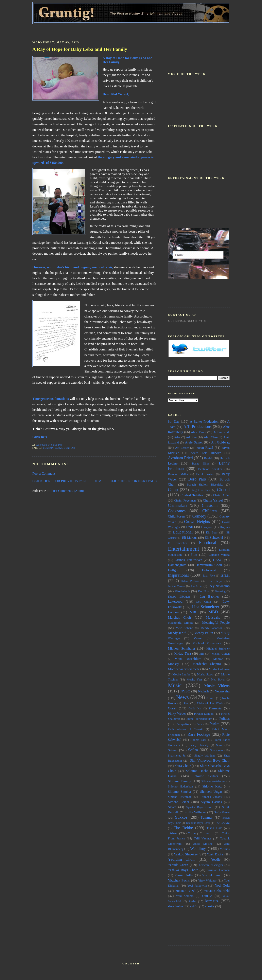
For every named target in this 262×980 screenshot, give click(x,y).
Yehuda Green (178, 865)
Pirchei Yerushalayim (199, 719)
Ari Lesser (182, 448)
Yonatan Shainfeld (217, 891)
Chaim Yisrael (213, 500)
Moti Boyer (218, 680)
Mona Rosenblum (188, 659)
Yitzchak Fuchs (179, 880)
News (182, 697)
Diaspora (207, 527)
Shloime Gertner (206, 776)
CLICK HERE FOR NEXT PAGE (133, 481)
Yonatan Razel (185, 891)
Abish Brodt (199, 432)
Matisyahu (213, 618)
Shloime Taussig (180, 781)
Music (175, 685)
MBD (213, 612)
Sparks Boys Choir (199, 807)
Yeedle (216, 860)
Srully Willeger (195, 812)
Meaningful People (216, 623)
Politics (224, 719)
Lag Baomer (209, 596)
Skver (172, 807)
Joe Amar (197, 586)
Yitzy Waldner (207, 880)
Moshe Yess (194, 679)
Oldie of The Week (210, 703)
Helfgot (173, 570)
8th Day (174, 422)
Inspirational (178, 575)
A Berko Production (204, 422)
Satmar (173, 750)
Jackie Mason (177, 586)
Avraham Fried (180, 458)
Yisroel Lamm (212, 875)
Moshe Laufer (181, 674)
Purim (214, 724)
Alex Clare (211, 437)
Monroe (218, 659)
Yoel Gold (222, 885)
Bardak (208, 458)
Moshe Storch (206, 674)
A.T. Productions (197, 427)
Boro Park (197, 479)
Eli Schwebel (214, 538)
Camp (173, 490)
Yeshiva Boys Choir (183, 870)
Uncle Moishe (203, 844)
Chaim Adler (221, 495)
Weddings (198, 849)
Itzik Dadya (214, 581)
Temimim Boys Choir (198, 823)
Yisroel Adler (184, 875)
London (173, 612)
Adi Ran (191, 437)
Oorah (172, 708)
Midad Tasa (183, 654)
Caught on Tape (201, 490)
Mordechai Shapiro (207, 664)
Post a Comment (44, 474)
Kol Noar (204, 591)
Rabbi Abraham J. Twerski (186, 729)
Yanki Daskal (215, 854)
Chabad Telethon (192, 495)
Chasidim (210, 505)
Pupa (199, 724)
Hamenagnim (177, 565)
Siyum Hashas (211, 802)
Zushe (192, 901)
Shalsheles (217, 750)
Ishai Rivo (209, 576)
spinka (194, 906)
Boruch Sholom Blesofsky (205, 484)
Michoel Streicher (218, 648)
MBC (194, 612)
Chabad (223, 490)
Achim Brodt (221, 432)
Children (209, 511)
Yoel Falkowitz (197, 885)
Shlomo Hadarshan (180, 786)
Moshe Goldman (219, 669)
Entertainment (184, 549)
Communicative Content (59, 448)
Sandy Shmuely (199, 745)
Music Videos (217, 686)
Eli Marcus (190, 538)
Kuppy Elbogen (179, 596)
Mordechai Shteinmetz (184, 669)
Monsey (173, 664)
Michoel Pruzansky (207, 643)
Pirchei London (204, 714)
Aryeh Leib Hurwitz (206, 453)
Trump (209, 833)
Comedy (199, 516)
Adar (177, 437)
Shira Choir (183, 766)
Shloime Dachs (197, 771)
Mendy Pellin (204, 633)
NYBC (185, 691)
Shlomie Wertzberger (213, 781)
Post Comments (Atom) (68, 491)
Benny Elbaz (200, 464)
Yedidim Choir (181, 859)
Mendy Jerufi (177, 633)
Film (194, 555)
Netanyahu (222, 691)
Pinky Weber (177, 714)
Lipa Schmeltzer (205, 607)
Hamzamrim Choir (209, 565)
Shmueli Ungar (211, 792)
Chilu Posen (176, 516)
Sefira (193, 750)
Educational (183, 532)
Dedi (189, 527)
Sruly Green (222, 812)
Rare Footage (199, 734)
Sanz (219, 745)
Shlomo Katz (212, 786)
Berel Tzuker (205, 474)
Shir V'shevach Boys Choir (210, 760)
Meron (198, 638)
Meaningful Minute (181, 623)
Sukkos (181, 817)
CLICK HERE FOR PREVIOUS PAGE (60, 481)
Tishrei (173, 833)
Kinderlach (182, 591)
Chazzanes (177, 511)
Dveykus (225, 527)
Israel (225, 575)
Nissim (211, 698)
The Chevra (222, 823)
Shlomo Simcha (179, 792)
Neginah (204, 691)
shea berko (175, 906)
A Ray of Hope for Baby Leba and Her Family (80, 49)
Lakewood (175, 602)
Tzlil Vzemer (203, 838)
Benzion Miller (178, 474)
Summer (207, 818)
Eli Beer (212, 532)
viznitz (210, 906)
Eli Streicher (177, 543)
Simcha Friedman (180, 797)
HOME (99, 481)
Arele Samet (194, 442)
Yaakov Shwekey (186, 854)
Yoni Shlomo (185, 896)
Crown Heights (197, 522)
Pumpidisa (183, 724)
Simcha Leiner (179, 802)
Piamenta (215, 708)
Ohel (186, 703)
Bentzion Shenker (210, 469)
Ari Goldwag (220, 442)
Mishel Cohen (221, 654)
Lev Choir (204, 602)
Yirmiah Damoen (218, 870)
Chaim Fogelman (185, 500)
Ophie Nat (195, 709)
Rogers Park (198, 740)
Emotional (208, 543)
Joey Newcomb (219, 586)
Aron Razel (205, 448)
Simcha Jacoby (212, 797)
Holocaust (209, 570)
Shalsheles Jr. (177, 755)
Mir (202, 654)
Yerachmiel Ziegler (211, 865)
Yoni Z (207, 896)
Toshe (192, 833)
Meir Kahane (184, 628)
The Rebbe (183, 828)
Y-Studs (225, 849)
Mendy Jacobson (212, 628)
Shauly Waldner (205, 755)
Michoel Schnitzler (182, 648)
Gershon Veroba (219, 555)
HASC (218, 560)
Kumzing (220, 591)
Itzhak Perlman (190, 581)
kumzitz (212, 901)
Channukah (177, 505)
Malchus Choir (180, 618)
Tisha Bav (214, 828)
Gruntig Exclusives (188, 560)
